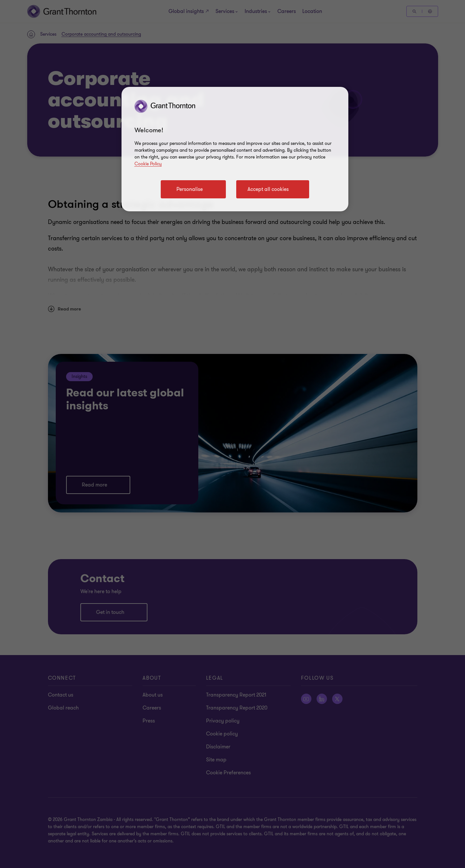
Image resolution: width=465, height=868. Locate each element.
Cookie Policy (148, 164)
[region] (235, 149)
